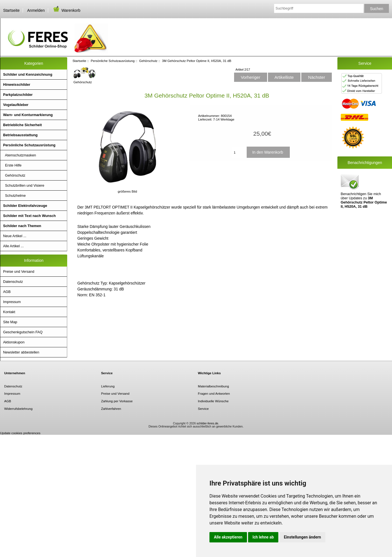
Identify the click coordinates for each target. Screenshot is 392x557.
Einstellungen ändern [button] (303, 537)
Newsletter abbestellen (21, 352)
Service (203, 409)
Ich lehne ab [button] (263, 537)
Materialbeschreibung (214, 386)
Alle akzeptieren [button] (228, 537)
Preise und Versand (19, 271)
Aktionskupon (14, 342)
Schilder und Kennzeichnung (28, 74)
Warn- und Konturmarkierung (28, 115)
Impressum (12, 302)
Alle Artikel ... (13, 246)
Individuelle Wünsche (213, 401)
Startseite (11, 10)
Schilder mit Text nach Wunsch (29, 216)
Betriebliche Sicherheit (22, 125)
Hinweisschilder (17, 85)
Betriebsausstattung (20, 135)
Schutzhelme (14, 196)
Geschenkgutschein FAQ (23, 332)
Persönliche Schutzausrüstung (113, 61)
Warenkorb (66, 10)
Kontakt (9, 312)
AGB (7, 292)
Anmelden (36, 10)
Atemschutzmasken (20, 155)
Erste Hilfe (12, 165)
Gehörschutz (148, 61)
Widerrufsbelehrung (18, 409)
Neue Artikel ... (15, 236)
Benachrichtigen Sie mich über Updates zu (364, 191)
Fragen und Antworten (214, 393)
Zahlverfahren (111, 409)
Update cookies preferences (20, 433)
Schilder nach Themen (22, 226)
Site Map (10, 322)
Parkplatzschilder (18, 95)
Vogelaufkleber (16, 105)
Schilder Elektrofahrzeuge (25, 206)
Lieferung (108, 386)
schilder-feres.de (207, 423)
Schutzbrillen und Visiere (24, 185)
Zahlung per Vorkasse (117, 401)
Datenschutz (13, 282)
